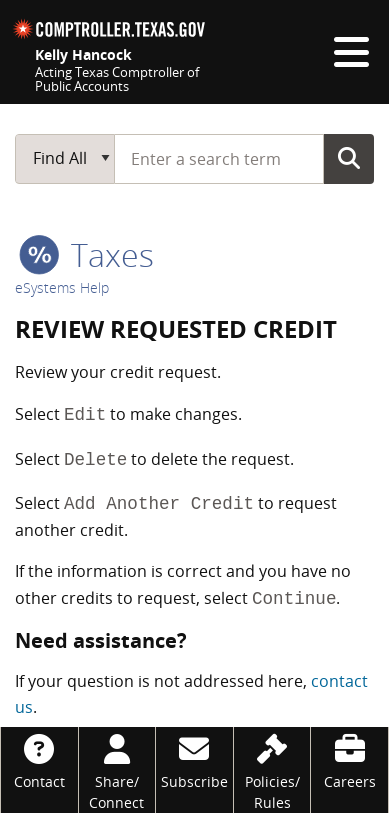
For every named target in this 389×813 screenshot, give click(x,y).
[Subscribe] (194, 759)
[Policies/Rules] (272, 770)
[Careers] (349, 759)
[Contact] (39, 759)
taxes (86, 254)
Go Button (349, 158)
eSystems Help (62, 287)
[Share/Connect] (117, 770)
